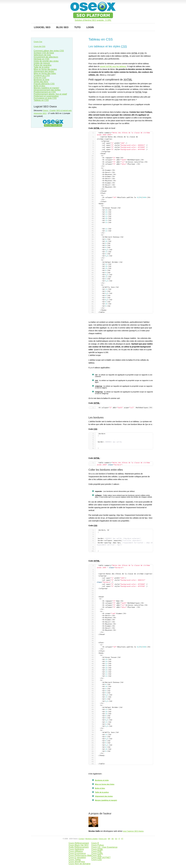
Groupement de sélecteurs (46, 57)
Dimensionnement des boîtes (47, 90)
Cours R (95, 843)
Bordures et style (102, 780)
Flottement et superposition (46, 96)
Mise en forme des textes (45, 69)
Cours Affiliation (76, 851)
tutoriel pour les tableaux (113, 66)
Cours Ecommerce (77, 853)
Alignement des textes (104, 796)
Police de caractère (43, 65)
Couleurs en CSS (42, 75)
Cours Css (38, 42)
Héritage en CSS (41, 59)
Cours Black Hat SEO (79, 845)
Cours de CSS (39, 46)
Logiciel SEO (42, 27)
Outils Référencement (79, 847)
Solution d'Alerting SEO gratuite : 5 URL (93, 20)
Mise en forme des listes (105, 784)
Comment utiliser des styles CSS (49, 51)
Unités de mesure (42, 63)
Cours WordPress (77, 862)
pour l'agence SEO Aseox (133, 831)
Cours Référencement (79, 843)
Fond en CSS (40, 78)
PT (122, 839)
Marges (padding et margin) (106, 800)
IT (119, 839)
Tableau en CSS (41, 100)
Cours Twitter (75, 860)
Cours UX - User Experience (104, 847)
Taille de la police (102, 792)
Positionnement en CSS (45, 92)
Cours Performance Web (80, 855)
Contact (81, 839)
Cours (97, 849)
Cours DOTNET (101, 857)
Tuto (77, 27)
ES (116, 839)
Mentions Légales (91, 839)
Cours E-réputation (77, 857)
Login (90, 27)
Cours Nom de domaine (80, 864)
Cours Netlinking (76, 849)
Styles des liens (41, 82)
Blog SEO (62, 27)
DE (113, 839)
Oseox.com (103, 839)
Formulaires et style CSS (45, 98)
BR (109, 839)
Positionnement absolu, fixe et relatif (50, 94)
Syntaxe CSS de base (44, 53)
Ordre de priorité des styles (46, 61)
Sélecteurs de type (42, 55)
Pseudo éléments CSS (44, 84)
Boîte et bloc (100, 788)
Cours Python (98, 845)
